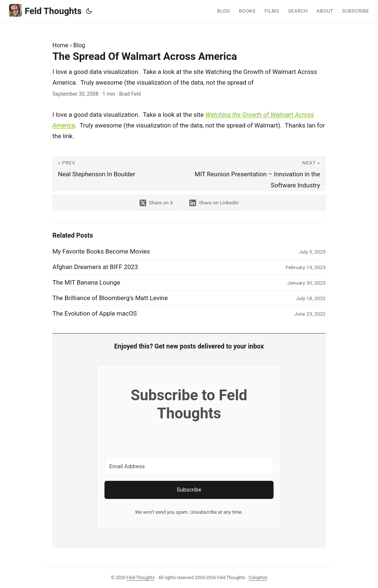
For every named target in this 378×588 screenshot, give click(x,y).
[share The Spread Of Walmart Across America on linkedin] (214, 203)
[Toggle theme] (89, 11)
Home (60, 45)
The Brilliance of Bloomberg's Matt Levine (110, 298)
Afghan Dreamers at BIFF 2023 (95, 267)
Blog (79, 45)
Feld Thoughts (45, 11)
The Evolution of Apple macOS (95, 313)
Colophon (258, 578)
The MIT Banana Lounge (86, 282)
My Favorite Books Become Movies (101, 251)
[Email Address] (189, 467)
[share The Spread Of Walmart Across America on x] (156, 203)
